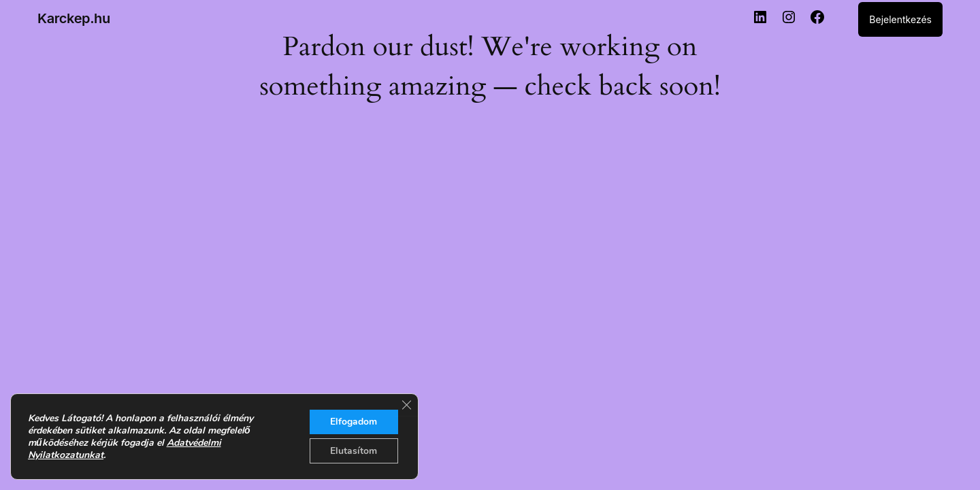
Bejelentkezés (900, 19)
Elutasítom (354, 450)
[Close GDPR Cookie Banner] (406, 404)
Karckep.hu (74, 18)
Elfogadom (354, 421)
